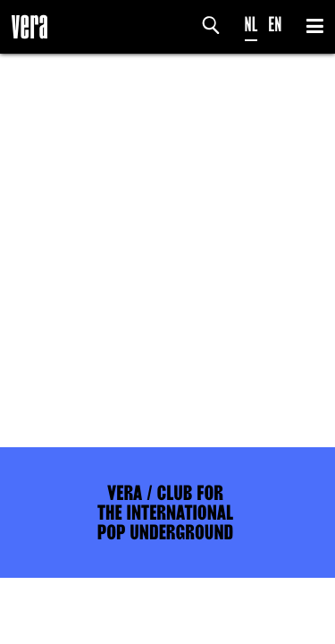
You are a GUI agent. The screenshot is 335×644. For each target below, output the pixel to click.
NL (251, 25)
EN (275, 25)
